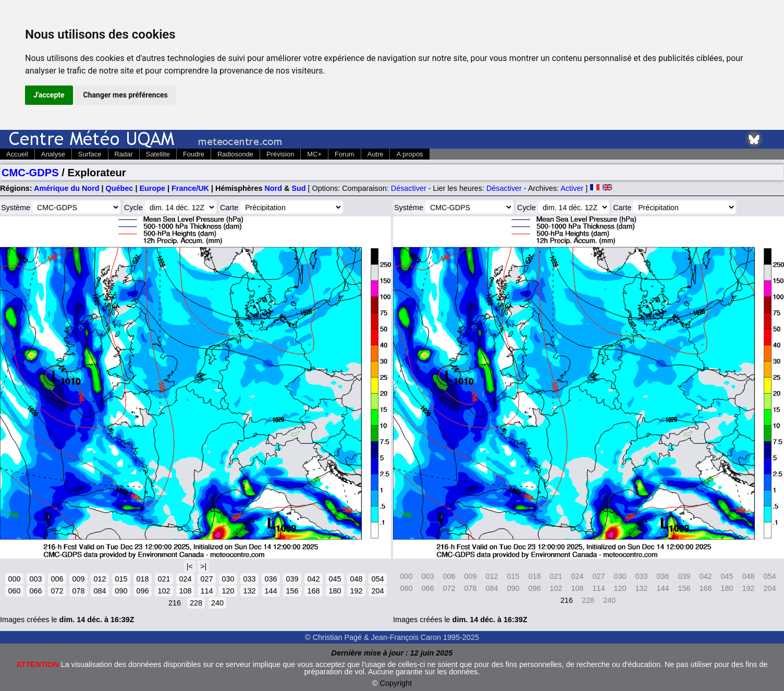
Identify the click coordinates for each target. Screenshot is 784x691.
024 (185, 579)
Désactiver (409, 188)
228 (196, 603)
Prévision (280, 154)
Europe (152, 188)
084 (100, 591)
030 (228, 579)
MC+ (314, 154)
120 (228, 591)
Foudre (194, 154)
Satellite (158, 154)
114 (206, 591)
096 (142, 591)
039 (292, 579)
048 (356, 579)
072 (57, 591)
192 (356, 591)
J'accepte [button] (49, 95)
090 (121, 591)
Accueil (17, 154)
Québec (120, 188)
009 (78, 579)
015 (121, 579)
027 (206, 579)
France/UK (190, 188)
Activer (572, 188)
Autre (376, 154)
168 (313, 591)
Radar (124, 154)
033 (249, 579)
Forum (344, 154)
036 (271, 579)
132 (249, 591)
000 (14, 579)
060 (14, 591)
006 (57, 579)
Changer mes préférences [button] (126, 95)
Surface (90, 154)
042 (313, 579)
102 (164, 591)
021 (164, 579)
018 (142, 579)
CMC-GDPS (30, 173)
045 (335, 579)
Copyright (396, 683)
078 (78, 591)
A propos (409, 154)
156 (292, 591)
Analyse (53, 154)
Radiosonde (235, 154)
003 (35, 579)
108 (185, 591)
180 (335, 591)
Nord (273, 188)
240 (217, 603)
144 (271, 591)
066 (35, 591)
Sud (298, 188)
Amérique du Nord (67, 188)
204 (377, 591)
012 (100, 579)
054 (377, 579)
